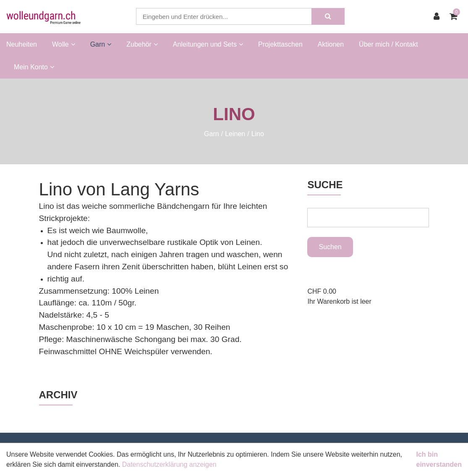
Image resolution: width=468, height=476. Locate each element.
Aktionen (331, 44)
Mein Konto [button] (34, 67)
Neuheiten (22, 44)
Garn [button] (101, 44)
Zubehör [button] (142, 44)
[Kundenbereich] (439, 16)
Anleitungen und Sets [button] (208, 44)
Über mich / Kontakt (388, 44)
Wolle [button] (64, 44)
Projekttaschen (280, 44)
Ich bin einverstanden (439, 459)
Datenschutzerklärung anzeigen (169, 464)
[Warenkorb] (456, 16)
